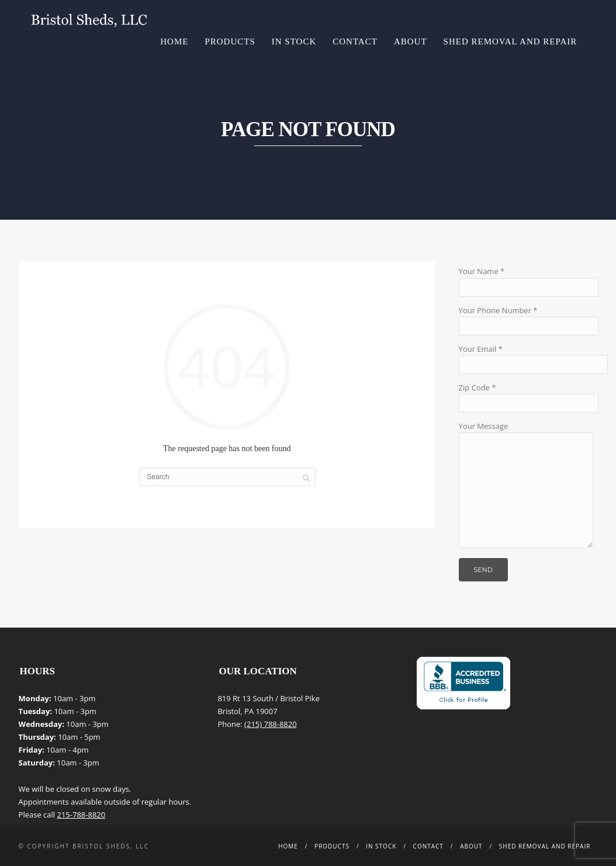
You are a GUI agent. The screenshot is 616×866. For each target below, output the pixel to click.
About (411, 41)
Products (230, 41)
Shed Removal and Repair (511, 41)
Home (174, 41)
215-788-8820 (82, 815)
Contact (355, 41)
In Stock (294, 41)
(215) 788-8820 (271, 724)
